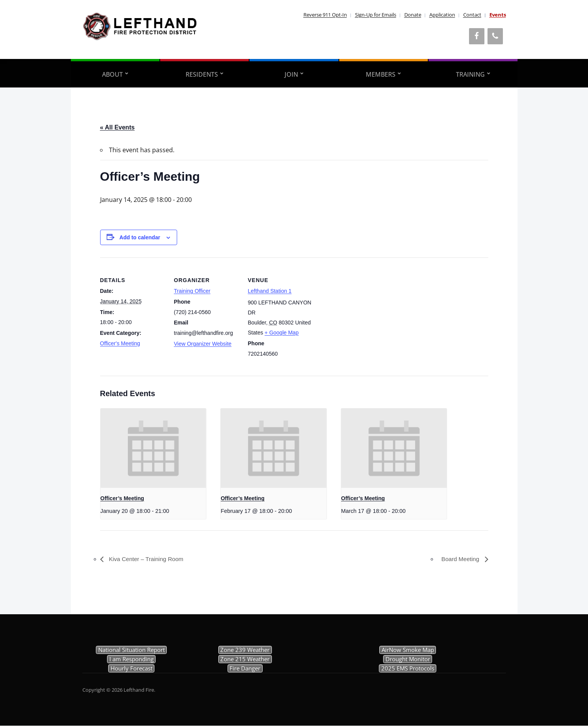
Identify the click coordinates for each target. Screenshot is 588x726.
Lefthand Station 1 (270, 291)
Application (442, 15)
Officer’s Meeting (122, 498)
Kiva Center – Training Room (148, 559)
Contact (472, 15)
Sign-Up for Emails (376, 15)
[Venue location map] (363, 310)
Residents (202, 74)
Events (498, 15)
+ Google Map (281, 333)
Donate (413, 15)
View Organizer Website (203, 344)
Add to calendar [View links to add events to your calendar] (140, 237)
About (112, 74)
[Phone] (495, 36)
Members (381, 74)
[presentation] (153, 448)
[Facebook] (477, 36)
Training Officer (192, 291)
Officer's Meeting (120, 343)
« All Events (117, 127)
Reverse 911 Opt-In (325, 15)
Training (470, 74)
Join (291, 74)
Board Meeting (460, 559)
